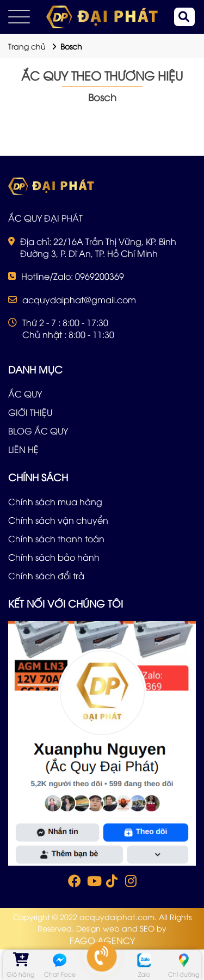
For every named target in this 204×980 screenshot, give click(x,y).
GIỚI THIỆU (30, 412)
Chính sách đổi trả (46, 575)
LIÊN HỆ (23, 449)
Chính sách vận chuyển (58, 520)
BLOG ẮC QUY (38, 431)
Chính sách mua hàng (55, 501)
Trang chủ (27, 46)
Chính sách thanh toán (56, 538)
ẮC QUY (25, 394)
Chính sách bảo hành (54, 557)
